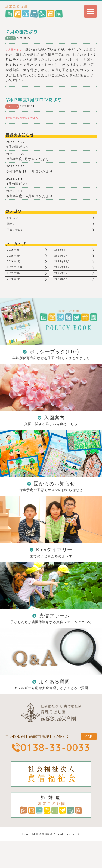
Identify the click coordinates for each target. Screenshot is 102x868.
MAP (86, 763)
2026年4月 (64, 256)
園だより (12, 38)
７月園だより (16, 50)
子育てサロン (14, 106)
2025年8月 (64, 286)
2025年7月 (16, 293)
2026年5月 (16, 256)
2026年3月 (16, 263)
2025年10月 (65, 278)
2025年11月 (17, 278)
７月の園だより (22, 32)
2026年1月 (16, 271)
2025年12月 (65, 271)
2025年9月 (16, 286)
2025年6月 (64, 293)
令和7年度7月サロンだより (34, 100)
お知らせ (15, 219)
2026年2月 (64, 263)
